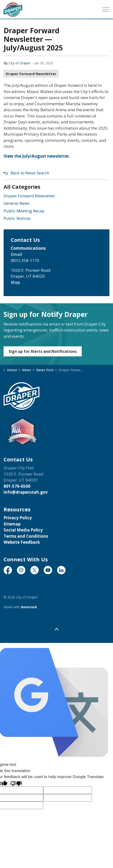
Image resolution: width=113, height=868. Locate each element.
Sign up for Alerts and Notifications (43, 351)
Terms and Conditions (26, 536)
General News (17, 203)
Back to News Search (30, 173)
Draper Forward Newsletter (31, 74)
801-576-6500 (17, 486)
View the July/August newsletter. (37, 156)
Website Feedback (22, 542)
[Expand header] (106, 10)
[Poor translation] (16, 783)
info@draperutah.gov (26, 492)
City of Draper (19, 63)
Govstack (29, 607)
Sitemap (12, 524)
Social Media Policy (23, 530)
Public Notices (17, 218)
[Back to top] (56, 629)
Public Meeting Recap (24, 211)
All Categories (22, 187)
